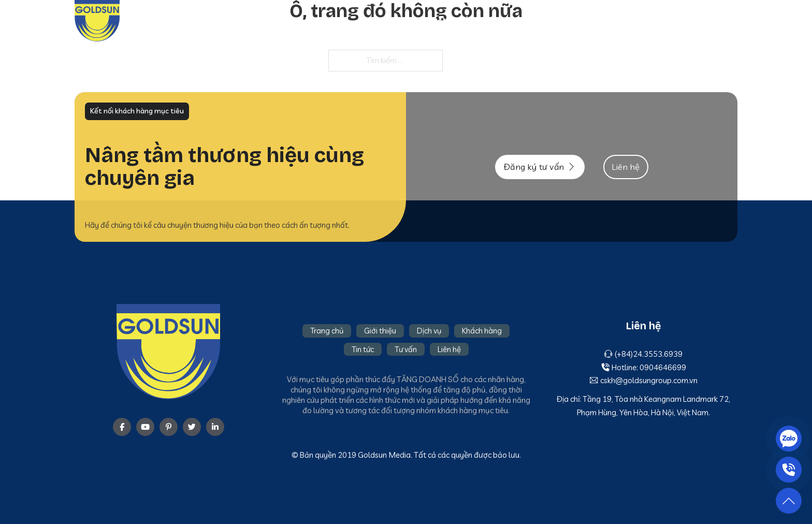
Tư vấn (684, 21)
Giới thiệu (500, 21)
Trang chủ (448, 21)
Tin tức (645, 21)
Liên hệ (724, 21)
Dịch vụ (545, 21)
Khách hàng (595, 21)
